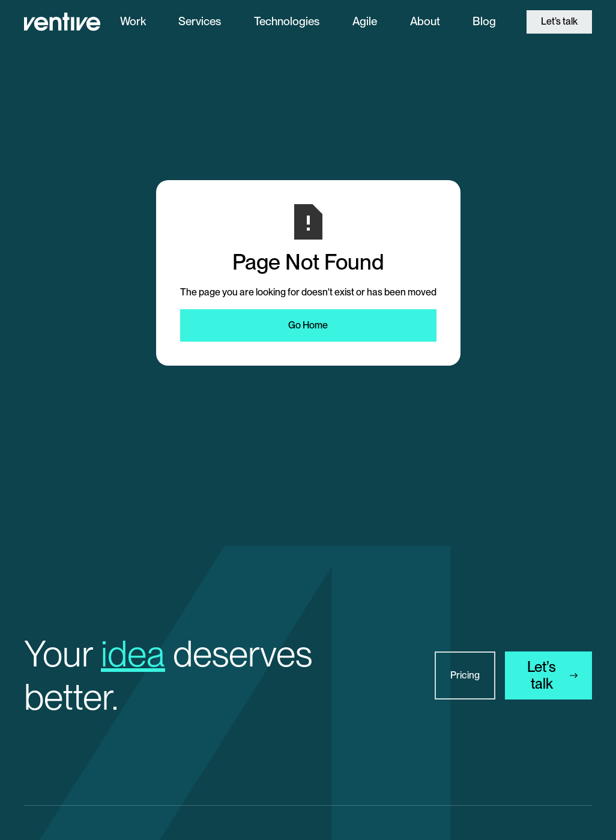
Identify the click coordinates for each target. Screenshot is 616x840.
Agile (365, 21)
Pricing (465, 675)
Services (200, 21)
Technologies (287, 21)
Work (133, 21)
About (425, 21)
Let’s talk (559, 21)
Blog (484, 21)
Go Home (308, 325)
